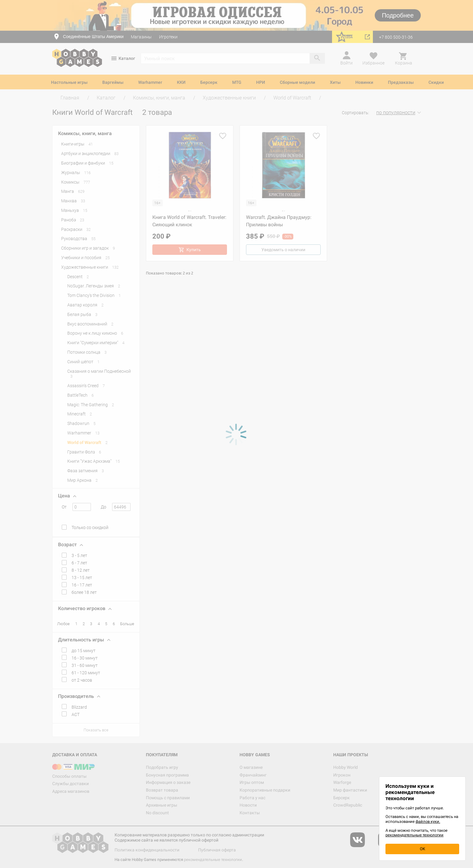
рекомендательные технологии (414, 835)
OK (422, 849)
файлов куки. (428, 821)
